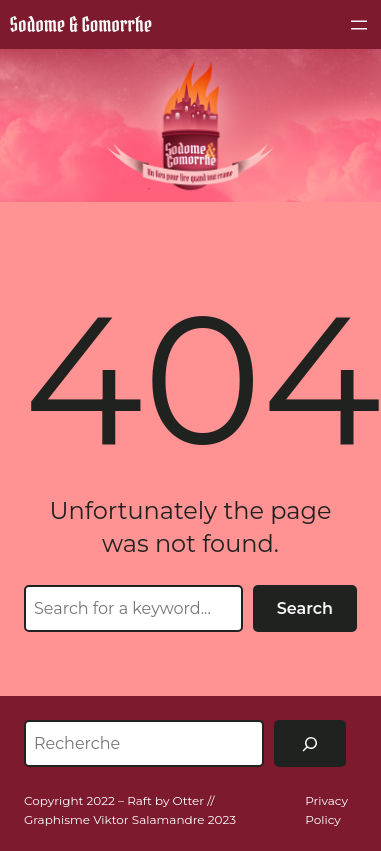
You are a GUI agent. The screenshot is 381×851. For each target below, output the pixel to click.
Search (305, 608)
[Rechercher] (310, 743)
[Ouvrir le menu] (359, 25)
